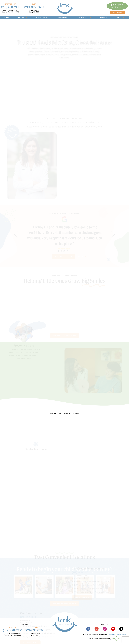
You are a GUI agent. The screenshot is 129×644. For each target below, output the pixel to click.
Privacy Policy (122, 634)
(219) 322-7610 (34, 7)
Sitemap (112, 634)
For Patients (85, 17)
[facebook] (88, 629)
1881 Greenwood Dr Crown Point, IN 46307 (11, 11)
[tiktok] (121, 629)
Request (117, 6)
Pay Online (117, 12)
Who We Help (43, 17)
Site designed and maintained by (104, 638)
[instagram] (105, 629)
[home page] (65, 8)
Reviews (103, 17)
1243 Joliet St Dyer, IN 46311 (34, 11)
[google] (97, 629)
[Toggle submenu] (26, 17)
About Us (23, 17)
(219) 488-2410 (11, 7)
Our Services (64, 17)
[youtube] (113, 629)
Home (7, 17)
